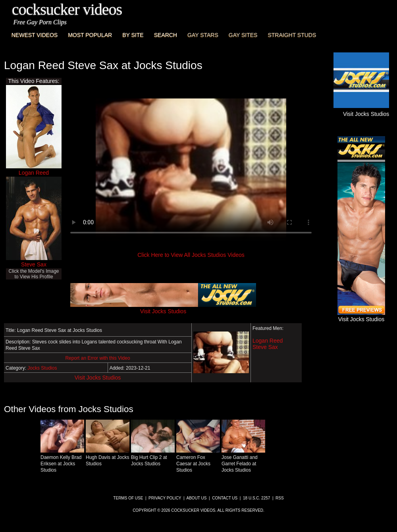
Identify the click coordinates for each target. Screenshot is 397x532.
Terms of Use (128, 498)
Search (166, 35)
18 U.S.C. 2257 (256, 498)
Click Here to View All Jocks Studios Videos (191, 255)
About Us (197, 498)
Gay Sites (243, 35)
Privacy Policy (165, 498)
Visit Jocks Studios (98, 378)
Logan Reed (34, 173)
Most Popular (90, 35)
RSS (280, 498)
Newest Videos (35, 35)
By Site (133, 35)
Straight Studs (292, 35)
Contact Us (225, 498)
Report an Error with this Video (97, 358)
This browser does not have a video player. (191, 170)
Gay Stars (203, 35)
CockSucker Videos (67, 9)
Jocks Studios (42, 368)
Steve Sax (34, 264)
